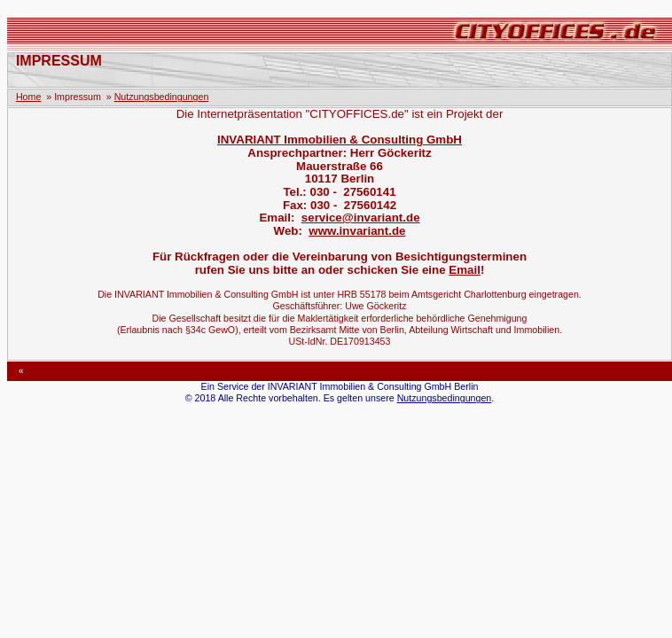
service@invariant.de (361, 218)
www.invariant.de (357, 231)
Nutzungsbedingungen (162, 97)
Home (28, 97)
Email (465, 270)
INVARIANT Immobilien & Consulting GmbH (340, 140)
